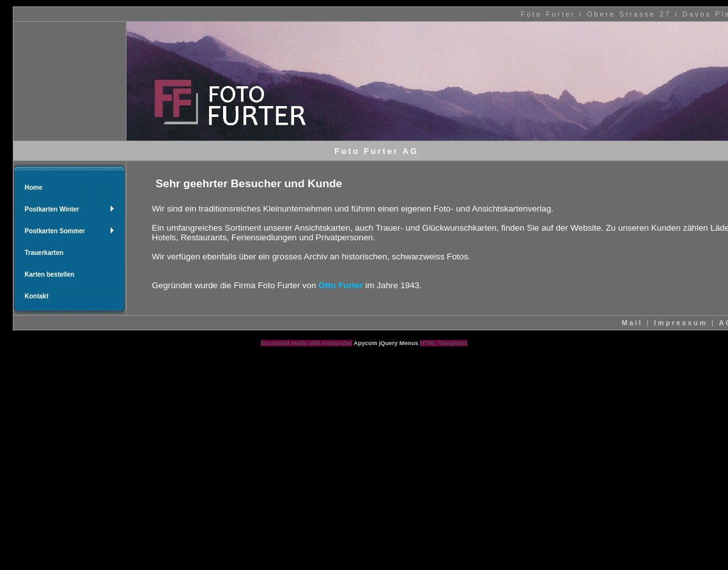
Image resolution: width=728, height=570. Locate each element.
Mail (632, 323)
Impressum (681, 323)
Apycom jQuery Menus (387, 343)
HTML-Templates (444, 343)
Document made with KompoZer (306, 343)
